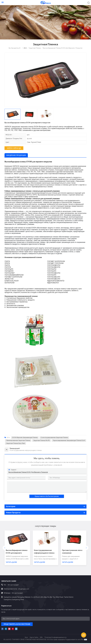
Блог (26, 638)
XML (41, 638)
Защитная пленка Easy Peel (16, 444)
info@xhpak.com (24, 590)
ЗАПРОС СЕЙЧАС (13, 148)
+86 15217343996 (13, 586)
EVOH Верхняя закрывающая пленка (25, 438)
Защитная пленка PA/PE (42, 441)
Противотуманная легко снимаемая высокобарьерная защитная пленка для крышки (72, 553)
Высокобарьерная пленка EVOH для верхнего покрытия (28, 473)
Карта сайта (34, 638)
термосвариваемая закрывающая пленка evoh (69, 441)
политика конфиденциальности (55, 638)
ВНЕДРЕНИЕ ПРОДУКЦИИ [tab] (16, 155)
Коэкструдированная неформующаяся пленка (44, 552)
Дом (25, 48)
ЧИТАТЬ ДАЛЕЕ (11, 563)
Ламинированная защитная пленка (18, 441)
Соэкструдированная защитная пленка (54, 438)
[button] (86, 549)
